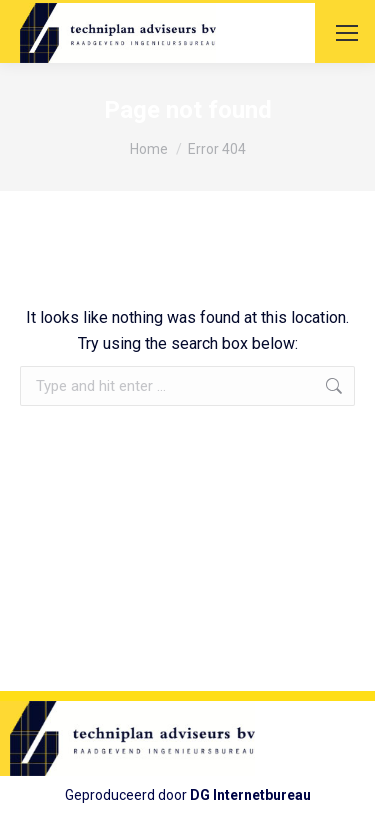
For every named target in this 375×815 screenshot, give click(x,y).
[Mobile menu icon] (347, 33)
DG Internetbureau (250, 795)
